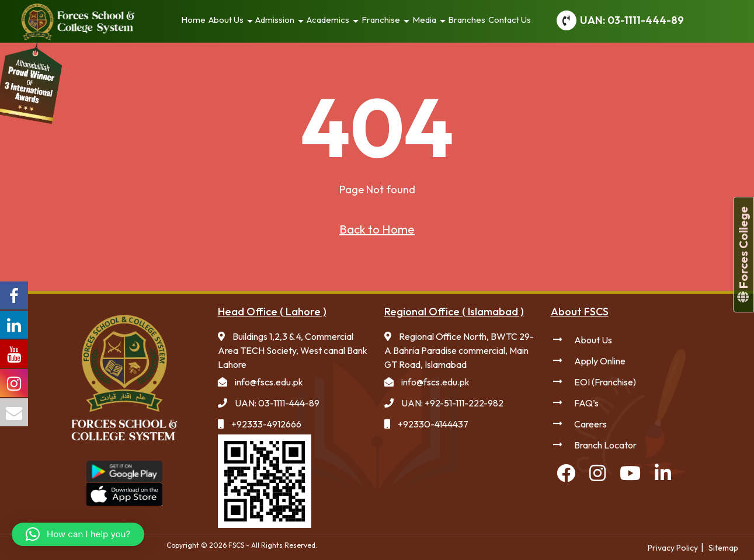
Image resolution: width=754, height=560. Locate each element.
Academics (328, 20)
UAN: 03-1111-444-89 (632, 20)
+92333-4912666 (266, 424)
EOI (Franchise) (605, 382)
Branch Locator (605, 445)
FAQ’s (586, 403)
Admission (275, 20)
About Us (226, 20)
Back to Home (377, 229)
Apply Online (600, 361)
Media (424, 20)
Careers (590, 424)
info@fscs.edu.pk (269, 382)
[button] (78, 534)
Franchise (381, 20)
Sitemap (723, 548)
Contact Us (510, 20)
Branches (467, 20)
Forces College (743, 255)
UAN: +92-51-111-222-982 (452, 403)
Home (193, 20)
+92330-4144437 (433, 424)
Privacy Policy (673, 548)
